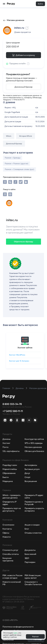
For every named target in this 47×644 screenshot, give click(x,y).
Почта (5, 447)
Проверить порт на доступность (12, 509)
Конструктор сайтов (34, 439)
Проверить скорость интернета (34, 509)
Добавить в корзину (25, 55)
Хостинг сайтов (25, 348)
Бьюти (6, 477)
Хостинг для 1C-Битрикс (19, 361)
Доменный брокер (23, 87)
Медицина (8, 481)
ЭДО (27, 558)
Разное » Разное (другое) (17, 164)
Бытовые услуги (32, 469)
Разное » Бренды (13, 158)
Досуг (27, 473)
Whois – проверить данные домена (11, 496)
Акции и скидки (32, 525)
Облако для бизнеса (34, 451)
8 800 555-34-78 (12, 404)
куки (15, 633)
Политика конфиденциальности (18, 627)
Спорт (28, 477)
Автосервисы (31, 465)
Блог (27, 529)
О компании (8, 525)
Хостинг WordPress (17, 355)
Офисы (6, 533)
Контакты (7, 529)
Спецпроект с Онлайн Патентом (33, 583)
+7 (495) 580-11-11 (13, 411)
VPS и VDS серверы (34, 443)
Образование (9, 473)
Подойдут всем (10, 465)
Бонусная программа (8, 559)
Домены (7, 439)
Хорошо (35, 636)
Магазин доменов (15, 20)
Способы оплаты (11, 554)
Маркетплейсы (10, 469)
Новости (7, 537)
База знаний (30, 554)
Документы (30, 550)
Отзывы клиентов (33, 533)
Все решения (31, 481)
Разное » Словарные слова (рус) (19, 169)
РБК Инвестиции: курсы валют (33, 577)
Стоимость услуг (10, 550)
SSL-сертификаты (11, 451)
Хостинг (6, 443)
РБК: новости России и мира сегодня (12, 577)
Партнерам (30, 562)
